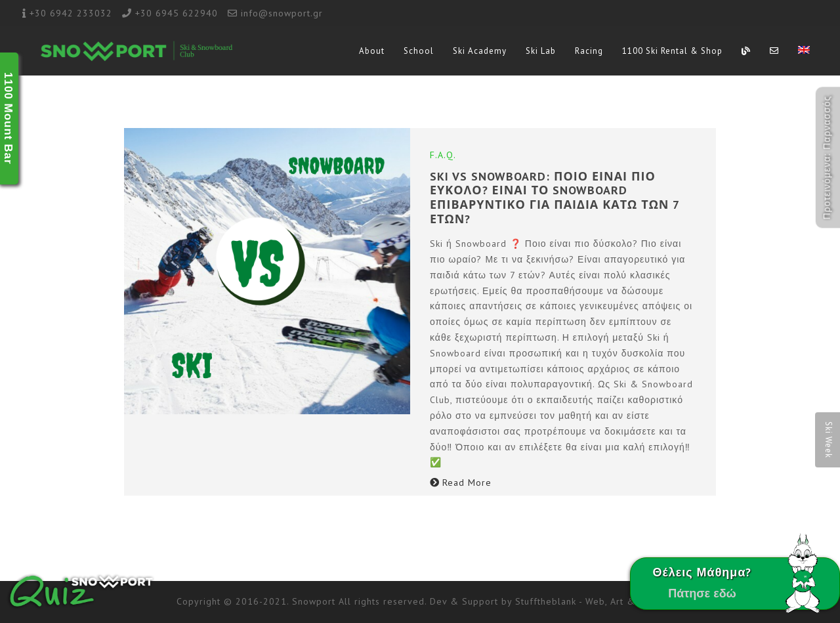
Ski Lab (541, 51)
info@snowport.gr (282, 13)
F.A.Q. (443, 155)
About (372, 51)
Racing (589, 51)
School (419, 51)
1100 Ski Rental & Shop (672, 51)
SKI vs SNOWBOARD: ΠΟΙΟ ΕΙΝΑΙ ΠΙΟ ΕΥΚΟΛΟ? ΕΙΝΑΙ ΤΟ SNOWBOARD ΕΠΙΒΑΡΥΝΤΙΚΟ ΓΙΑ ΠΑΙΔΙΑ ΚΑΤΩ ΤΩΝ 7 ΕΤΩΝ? (555, 198)
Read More (461, 483)
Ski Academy (480, 51)
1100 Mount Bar (8, 118)
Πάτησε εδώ (702, 593)
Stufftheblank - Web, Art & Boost (590, 601)
